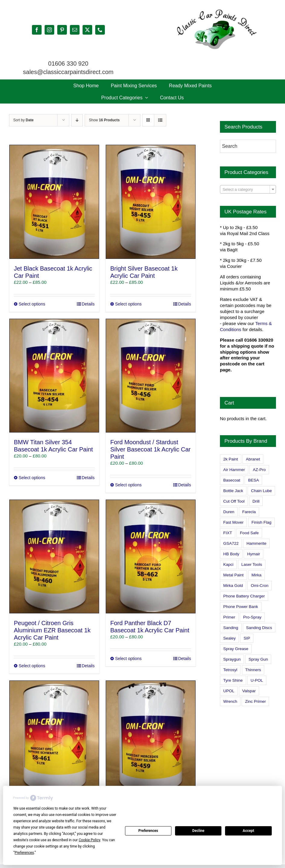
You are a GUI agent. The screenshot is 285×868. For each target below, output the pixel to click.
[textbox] (248, 190)
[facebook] (37, 30)
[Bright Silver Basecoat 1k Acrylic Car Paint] (151, 202)
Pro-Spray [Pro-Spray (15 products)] (252, 617)
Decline (198, 831)
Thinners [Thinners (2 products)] (253, 670)
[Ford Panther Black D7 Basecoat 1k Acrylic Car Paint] (151, 556)
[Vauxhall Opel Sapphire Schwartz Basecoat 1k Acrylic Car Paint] (54, 737)
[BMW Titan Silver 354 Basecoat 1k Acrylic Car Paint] (54, 376)
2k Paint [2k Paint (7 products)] (231, 459)
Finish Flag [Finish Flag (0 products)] (262, 522)
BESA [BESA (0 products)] (253, 480)
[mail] (75, 30)
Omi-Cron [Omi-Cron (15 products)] (260, 586)
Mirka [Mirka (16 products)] (257, 575)
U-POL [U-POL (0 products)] (257, 680)
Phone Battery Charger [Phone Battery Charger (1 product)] (244, 596)
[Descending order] (77, 120)
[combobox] (248, 189)
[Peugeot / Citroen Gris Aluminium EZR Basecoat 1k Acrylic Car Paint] (54, 556)
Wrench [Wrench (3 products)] (230, 701)
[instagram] (49, 30)
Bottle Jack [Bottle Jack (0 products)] (233, 491)
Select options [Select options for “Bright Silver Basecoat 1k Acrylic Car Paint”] (128, 304)
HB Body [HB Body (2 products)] (231, 554)
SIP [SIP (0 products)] (247, 638)
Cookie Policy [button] (89, 840)
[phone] (100, 30)
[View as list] (160, 120)
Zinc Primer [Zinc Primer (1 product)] (255, 701)
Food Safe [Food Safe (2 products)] (249, 533)
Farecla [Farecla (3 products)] (249, 512)
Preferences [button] (24, 853)
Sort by (23, 120)
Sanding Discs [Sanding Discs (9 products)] (259, 628)
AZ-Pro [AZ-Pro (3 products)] (259, 470)
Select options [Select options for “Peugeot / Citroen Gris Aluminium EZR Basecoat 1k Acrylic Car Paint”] (32, 666)
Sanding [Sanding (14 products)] (231, 628)
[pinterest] (62, 30)
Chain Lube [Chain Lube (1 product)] (261, 491)
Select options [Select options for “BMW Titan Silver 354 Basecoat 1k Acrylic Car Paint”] (32, 478)
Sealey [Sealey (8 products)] (229, 638)
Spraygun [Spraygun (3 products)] (232, 659)
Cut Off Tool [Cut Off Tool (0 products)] (234, 501)
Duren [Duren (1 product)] (229, 512)
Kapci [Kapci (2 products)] (228, 564)
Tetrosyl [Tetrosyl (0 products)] (230, 670)
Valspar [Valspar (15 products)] (249, 691)
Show (104, 120)
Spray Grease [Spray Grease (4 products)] (236, 649)
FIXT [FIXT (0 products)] (228, 533)
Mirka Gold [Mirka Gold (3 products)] (233, 586)
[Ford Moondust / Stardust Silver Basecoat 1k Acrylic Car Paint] (151, 376)
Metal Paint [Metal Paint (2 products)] (233, 575)
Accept (249, 831)
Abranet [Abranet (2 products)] (253, 459)
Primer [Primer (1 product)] (229, 617)
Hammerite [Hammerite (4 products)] (256, 543)
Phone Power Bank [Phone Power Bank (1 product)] (241, 607)
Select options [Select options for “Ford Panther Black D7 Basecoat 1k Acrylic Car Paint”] (128, 659)
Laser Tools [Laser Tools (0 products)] (252, 564)
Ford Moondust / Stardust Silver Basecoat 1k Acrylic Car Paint (150, 449)
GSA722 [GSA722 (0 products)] (231, 543)
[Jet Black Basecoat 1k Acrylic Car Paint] (54, 202)
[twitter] (87, 30)
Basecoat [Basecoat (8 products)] (232, 480)
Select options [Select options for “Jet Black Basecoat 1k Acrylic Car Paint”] (32, 304)
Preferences (148, 831)
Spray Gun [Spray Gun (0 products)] (258, 659)
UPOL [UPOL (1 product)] (229, 691)
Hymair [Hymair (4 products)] (254, 554)
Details (88, 304)
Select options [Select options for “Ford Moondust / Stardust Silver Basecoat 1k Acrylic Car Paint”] (128, 485)
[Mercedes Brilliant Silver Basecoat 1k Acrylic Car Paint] (151, 737)
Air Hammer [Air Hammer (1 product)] (234, 470)
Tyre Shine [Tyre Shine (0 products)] (233, 680)
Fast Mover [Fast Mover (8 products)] (233, 522)
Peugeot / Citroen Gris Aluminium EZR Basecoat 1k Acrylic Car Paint (52, 630)
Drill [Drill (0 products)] (256, 501)
